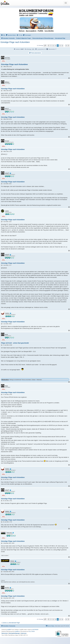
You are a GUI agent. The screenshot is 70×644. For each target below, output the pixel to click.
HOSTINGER (35, 630)
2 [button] (53, 46)
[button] (45, 46)
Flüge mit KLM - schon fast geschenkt (15, 343)
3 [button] (55, 46)
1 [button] (51, 46)
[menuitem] (3, 35)
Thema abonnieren (35, 53)
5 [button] (60, 46)
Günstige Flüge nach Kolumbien (15, 42)
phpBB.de (17, 631)
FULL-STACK (32, 631)
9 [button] (66, 46)
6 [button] (62, 46)
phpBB (9, 630)
